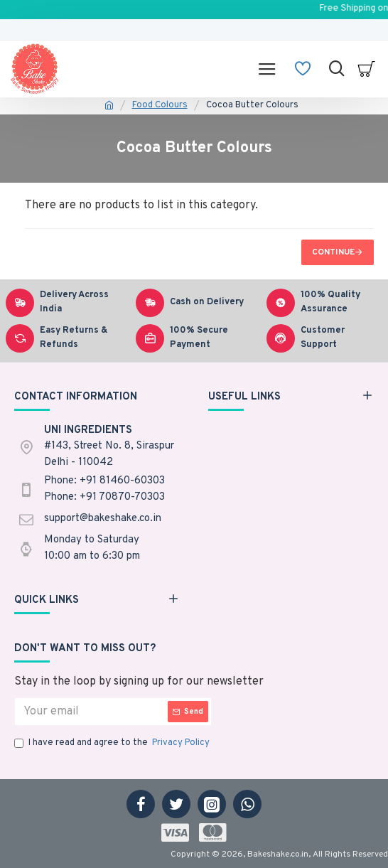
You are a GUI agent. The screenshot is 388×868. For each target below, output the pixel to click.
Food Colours (160, 105)
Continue (333, 252)
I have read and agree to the (113, 744)
